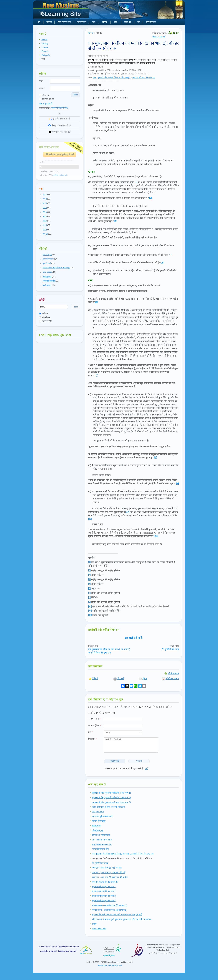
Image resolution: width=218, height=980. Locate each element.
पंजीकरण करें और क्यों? (60, 108)
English (44, 40)
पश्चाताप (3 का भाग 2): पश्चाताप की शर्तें (109, 872)
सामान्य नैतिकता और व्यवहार (144, 78)
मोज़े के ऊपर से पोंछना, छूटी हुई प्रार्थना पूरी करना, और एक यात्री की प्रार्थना (121, 919)
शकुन (94, 924)
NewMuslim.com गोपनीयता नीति (110, 966)
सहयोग (49, 22)
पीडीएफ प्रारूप (170, 678)
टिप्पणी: (92, 739)
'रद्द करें (139, 761)
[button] (40, 195)
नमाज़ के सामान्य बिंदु (100, 849)
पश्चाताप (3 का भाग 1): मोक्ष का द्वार (107, 868)
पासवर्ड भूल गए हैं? (46, 103)
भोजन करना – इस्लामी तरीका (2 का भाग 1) (110, 905)
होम (39, 22)
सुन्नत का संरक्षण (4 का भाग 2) (104, 891)
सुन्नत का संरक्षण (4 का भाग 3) (104, 896)
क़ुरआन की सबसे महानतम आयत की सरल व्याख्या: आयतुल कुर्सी (117, 915)
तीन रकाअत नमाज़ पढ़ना (102, 840)
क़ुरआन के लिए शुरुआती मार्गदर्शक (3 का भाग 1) (111, 793)
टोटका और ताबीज (99, 929)
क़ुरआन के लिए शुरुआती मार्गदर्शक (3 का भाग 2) (111, 798)
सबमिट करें (115, 761)
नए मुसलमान (61, 11)
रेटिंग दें (93, 678)
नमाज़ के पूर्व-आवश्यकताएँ (102, 816)
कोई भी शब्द (45, 317)
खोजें (117, 22)
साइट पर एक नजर (64, 22)
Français (45, 51)
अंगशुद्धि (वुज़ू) (98, 830)
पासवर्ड (42, 88)
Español (45, 47)
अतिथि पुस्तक (151, 22)
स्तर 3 (91, 33)
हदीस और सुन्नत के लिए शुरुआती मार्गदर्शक (109, 807)
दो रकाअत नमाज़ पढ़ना (101, 835)
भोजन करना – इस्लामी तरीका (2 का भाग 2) (110, 910)
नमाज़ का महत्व (98, 812)
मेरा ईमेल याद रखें (47, 99)
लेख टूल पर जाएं (159, 37)
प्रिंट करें (119, 678)
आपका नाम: (94, 719)
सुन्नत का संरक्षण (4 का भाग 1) (104, 887)
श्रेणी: (90, 78)
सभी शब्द (44, 313)
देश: (91, 732)
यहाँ (146, 768)
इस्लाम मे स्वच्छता (99, 821)
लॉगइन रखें (44, 95)
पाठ (95, 78)
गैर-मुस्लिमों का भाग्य (170, 649)
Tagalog (45, 43)
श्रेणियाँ (106, 22)
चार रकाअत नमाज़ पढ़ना (102, 844)
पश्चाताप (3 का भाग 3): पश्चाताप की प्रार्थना (110, 877)
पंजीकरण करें (82, 22)
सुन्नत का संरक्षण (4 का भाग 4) (104, 901)
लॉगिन (75, 95)
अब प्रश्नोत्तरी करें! (134, 638)
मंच (139, 22)
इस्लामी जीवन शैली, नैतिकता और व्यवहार (114, 78)
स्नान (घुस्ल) (97, 826)
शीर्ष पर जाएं (171, 673)
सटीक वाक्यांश (46, 321)
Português (46, 55)
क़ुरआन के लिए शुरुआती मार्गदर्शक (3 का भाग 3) (111, 802)
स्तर (95, 22)
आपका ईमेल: (95, 725)
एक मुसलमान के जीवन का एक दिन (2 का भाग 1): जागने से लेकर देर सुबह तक (123, 854)
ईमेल (41, 81)
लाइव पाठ (128, 22)
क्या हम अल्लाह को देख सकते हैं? (105, 882)
